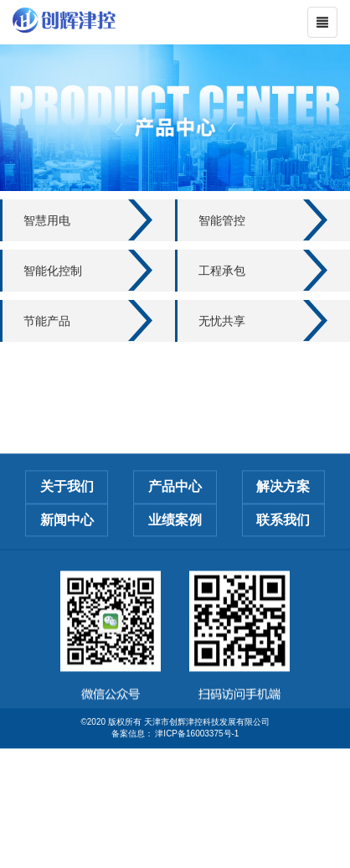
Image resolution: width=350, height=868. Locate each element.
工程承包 (222, 271)
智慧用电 (47, 220)
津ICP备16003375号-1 (196, 754)
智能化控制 (53, 271)
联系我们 (283, 540)
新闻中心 (67, 540)
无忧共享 (222, 321)
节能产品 (47, 321)
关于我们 (67, 506)
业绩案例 (175, 540)
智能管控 (222, 220)
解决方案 (283, 506)
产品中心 (175, 506)
